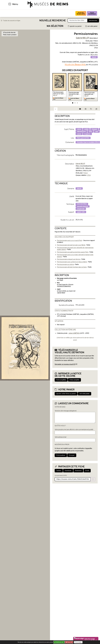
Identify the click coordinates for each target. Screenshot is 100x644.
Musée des (81, 13)
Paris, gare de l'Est (83, 138)
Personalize (78, 642)
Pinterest (78, 471)
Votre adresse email (60, 437)
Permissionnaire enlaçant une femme (69, 259)
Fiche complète (74, 380)
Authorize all (59, 642)
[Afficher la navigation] (10, 4)
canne (79, 134)
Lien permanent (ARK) (61, 476)
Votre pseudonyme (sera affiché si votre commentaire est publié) (74, 430)
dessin (94, 57)
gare (90, 132)
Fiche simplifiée (61, 380)
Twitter (59, 471)
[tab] (73, 103)
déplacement (81, 132)
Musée (92, 13)
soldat (86, 129)
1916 (89, 175)
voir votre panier (91, 26)
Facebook (68, 471)
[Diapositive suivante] (96, 87)
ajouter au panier (75, 26)
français (94, 129)
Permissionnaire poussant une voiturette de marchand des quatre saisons (90, 94)
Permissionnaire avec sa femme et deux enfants (72, 262)
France (86, 173)
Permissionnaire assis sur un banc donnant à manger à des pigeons (75, 256)
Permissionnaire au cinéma (65, 265)
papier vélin (81, 212)
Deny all (69, 642)
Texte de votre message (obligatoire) (66, 411)
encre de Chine (82, 204)
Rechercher (93, 21)
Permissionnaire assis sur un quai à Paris (59, 93)
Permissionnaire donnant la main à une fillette (74, 93)
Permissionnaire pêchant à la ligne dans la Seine (72, 267)
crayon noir (81, 209)
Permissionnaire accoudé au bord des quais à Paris (73, 252)
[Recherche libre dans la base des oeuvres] (78, 20)
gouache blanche (83, 206)
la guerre (87, 134)
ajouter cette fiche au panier (66, 394)
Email (87, 471)
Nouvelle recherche (53, 21)
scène (79, 129)
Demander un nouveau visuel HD (65, 364)
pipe (97, 132)
